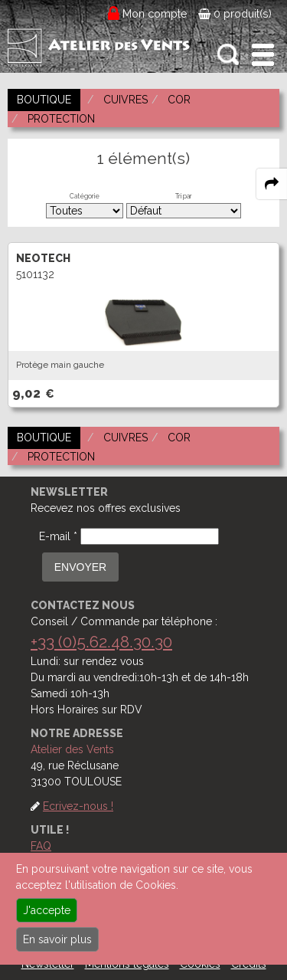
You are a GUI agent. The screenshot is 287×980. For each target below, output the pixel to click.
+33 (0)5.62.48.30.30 (101, 642)
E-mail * (58, 536)
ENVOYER (80, 567)
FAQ (41, 846)
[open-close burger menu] (263, 55)
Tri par (184, 196)
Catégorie (85, 196)
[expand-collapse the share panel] (272, 184)
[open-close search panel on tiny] (228, 55)
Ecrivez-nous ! (78, 806)
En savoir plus (57, 939)
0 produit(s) (235, 14)
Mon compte (155, 14)
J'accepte (47, 910)
